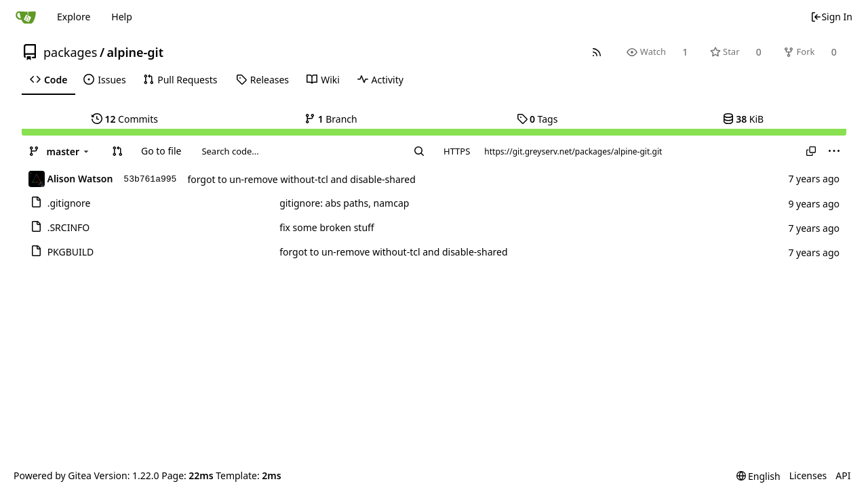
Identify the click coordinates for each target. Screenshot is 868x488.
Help (122, 17)
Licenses (808, 475)
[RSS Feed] (597, 52)
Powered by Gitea (53, 475)
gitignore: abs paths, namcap (344, 203)
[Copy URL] (811, 151)
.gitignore (69, 203)
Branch (331, 119)
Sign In (831, 17)
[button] (117, 151)
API (843, 475)
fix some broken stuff (327, 227)
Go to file (161, 151)
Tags (537, 119)
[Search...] (419, 151)
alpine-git (135, 52)
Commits (125, 119)
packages (70, 52)
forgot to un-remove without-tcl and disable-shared (301, 179)
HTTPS (457, 151)
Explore (74, 17)
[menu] (834, 151)
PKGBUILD (71, 252)
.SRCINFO (69, 227)
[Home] (26, 17)
